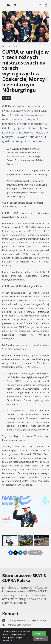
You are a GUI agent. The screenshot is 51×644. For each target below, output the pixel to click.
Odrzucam (41, 639)
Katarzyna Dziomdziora (19, 625)
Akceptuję (39, 634)
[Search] (40, 5)
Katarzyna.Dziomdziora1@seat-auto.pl (27, 621)
